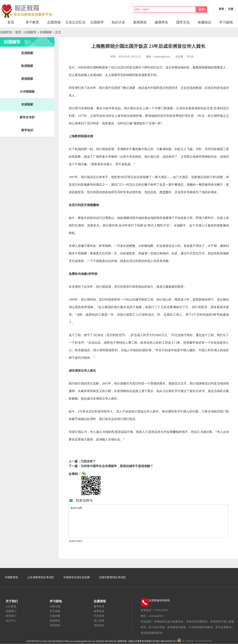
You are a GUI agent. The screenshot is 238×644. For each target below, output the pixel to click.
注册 (231, 9)
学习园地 (226, 22)
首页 (11, 22)
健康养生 (161, 22)
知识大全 (118, 22)
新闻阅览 (140, 22)
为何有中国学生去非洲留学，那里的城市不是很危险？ (117, 466)
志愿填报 (54, 22)
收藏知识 (205, 22)
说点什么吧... (148, 521)
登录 (221, 9)
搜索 (202, 9)
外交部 (164, 192)
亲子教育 (32, 22)
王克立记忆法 (75, 22)
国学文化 (183, 22)
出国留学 (97, 22)
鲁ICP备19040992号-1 (167, 641)
